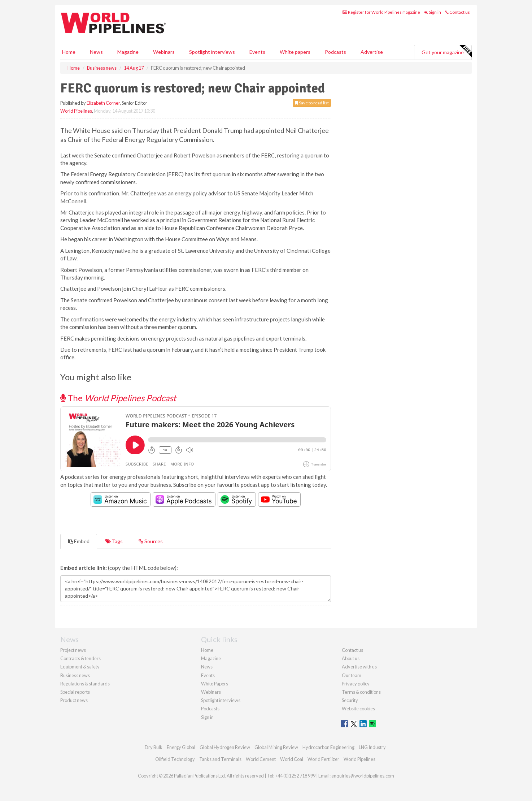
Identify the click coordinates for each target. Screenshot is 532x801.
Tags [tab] (114, 541)
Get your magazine (446, 51)
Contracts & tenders (80, 658)
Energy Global (181, 747)
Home (69, 52)
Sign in (433, 12)
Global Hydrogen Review (225, 747)
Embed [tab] (79, 541)
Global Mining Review (276, 747)
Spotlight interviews (212, 52)
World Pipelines (76, 111)
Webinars (164, 52)
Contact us (458, 12)
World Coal (292, 759)
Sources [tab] (151, 541)
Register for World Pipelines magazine (381, 12)
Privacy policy (356, 684)
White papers (295, 52)
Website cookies (358, 709)
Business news (75, 675)
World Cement (261, 759)
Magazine (128, 52)
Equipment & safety (80, 667)
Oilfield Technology (175, 759)
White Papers (215, 684)
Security (350, 700)
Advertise (372, 52)
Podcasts (335, 52)
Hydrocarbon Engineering (328, 747)
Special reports (75, 692)
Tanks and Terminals (220, 759)
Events (257, 52)
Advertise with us (359, 667)
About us (351, 658)
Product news (74, 700)
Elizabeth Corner (103, 103)
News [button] (96, 52)
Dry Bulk (154, 747)
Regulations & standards (85, 684)
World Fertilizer (323, 759)
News (207, 667)
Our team (352, 675)
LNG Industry (372, 747)
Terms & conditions (361, 692)
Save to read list (312, 103)
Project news (73, 650)
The (118, 398)
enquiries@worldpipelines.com (363, 776)
